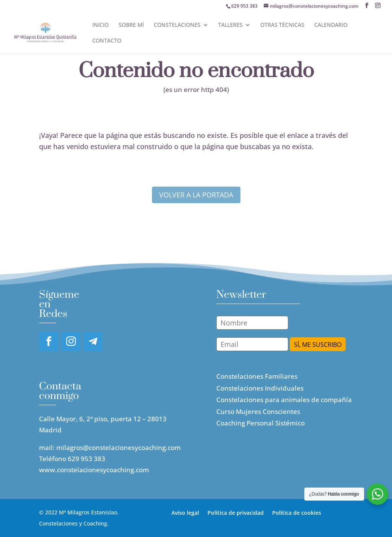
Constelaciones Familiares (257, 376)
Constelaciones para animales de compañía (284, 400)
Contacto (107, 41)
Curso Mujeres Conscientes (258, 411)
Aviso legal (185, 512)
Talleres (230, 25)
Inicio (100, 25)
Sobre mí (131, 25)
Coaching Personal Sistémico (261, 423)
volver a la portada (196, 195)
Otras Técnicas (282, 25)
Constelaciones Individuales (260, 388)
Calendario (331, 25)
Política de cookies (297, 512)
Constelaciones (177, 25)
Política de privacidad (236, 512)
